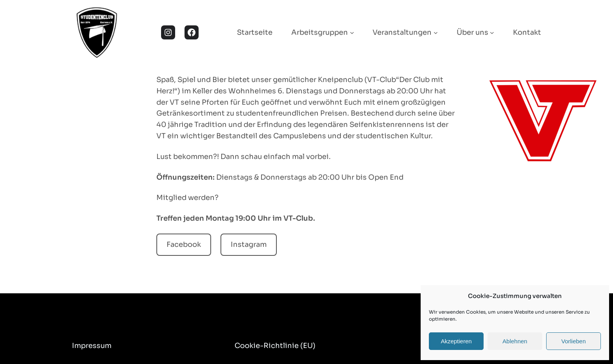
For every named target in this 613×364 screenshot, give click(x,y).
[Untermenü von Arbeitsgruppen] (352, 33)
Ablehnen (515, 341)
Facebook (184, 244)
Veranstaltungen (402, 32)
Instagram (249, 244)
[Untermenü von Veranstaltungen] (436, 33)
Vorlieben (574, 341)
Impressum (92, 346)
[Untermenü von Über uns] (492, 33)
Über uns (472, 32)
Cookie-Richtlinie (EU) (275, 346)
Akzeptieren (456, 341)
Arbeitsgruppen (320, 32)
